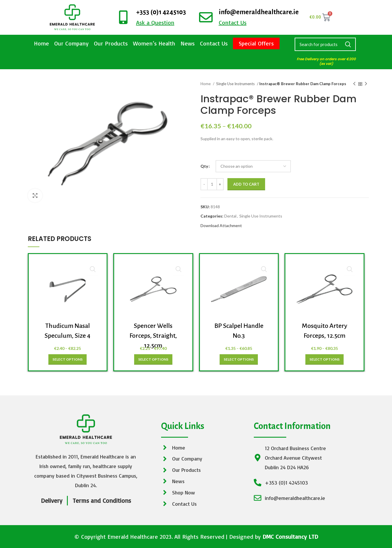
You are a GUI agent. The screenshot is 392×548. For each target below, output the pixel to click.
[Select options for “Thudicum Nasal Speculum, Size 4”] (68, 359)
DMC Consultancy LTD (290, 537)
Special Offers (256, 43)
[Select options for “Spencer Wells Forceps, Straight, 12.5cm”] (153, 359)
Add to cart (246, 184)
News (188, 43)
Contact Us (214, 43)
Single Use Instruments (236, 84)
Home (41, 43)
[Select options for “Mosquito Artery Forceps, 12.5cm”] (324, 359)
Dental (230, 216)
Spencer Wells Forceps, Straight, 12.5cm (153, 336)
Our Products (111, 43)
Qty (204, 166)
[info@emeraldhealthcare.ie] (206, 17)
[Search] (325, 44)
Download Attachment (221, 225)
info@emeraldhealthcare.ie (259, 12)
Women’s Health (154, 43)
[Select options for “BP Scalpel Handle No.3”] (239, 359)
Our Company (71, 43)
